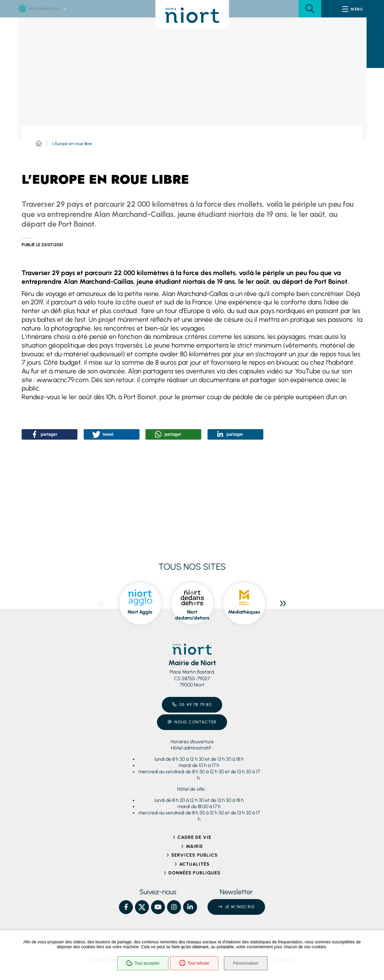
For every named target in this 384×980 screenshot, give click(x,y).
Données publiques (194, 873)
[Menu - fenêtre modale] (353, 9)
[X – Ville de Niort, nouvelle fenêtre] (142, 907)
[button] (310, 9)
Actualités (194, 864)
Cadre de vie (194, 837)
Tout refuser (193, 964)
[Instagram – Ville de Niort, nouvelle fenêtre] (174, 907)
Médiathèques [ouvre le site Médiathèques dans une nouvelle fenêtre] (244, 612)
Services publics (194, 855)
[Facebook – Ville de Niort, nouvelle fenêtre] (126, 907)
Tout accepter (142, 964)
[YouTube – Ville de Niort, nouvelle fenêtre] (158, 907)
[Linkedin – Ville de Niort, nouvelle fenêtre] (190, 907)
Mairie (194, 846)
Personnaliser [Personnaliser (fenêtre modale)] (248, 964)
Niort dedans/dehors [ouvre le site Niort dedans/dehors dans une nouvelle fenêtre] (192, 615)
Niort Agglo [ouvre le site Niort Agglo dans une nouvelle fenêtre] (140, 612)
